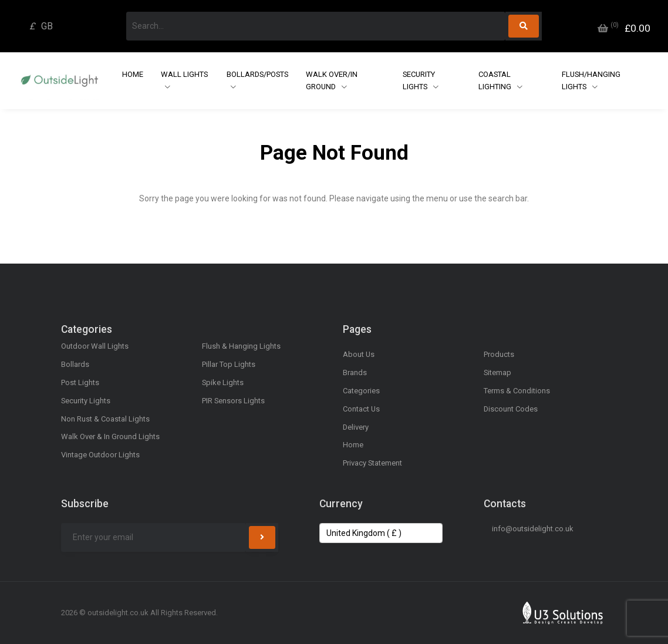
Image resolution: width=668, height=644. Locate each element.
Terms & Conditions (517, 391)
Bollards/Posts (257, 74)
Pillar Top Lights (229, 364)
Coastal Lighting (496, 80)
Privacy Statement (372, 463)
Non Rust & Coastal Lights (105, 419)
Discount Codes (511, 409)
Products (499, 354)
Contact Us (361, 409)
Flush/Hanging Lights (591, 80)
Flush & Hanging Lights (241, 346)
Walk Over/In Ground (332, 80)
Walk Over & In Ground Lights (110, 436)
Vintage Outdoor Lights (100, 455)
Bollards (75, 364)
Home (133, 74)
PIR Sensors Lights (233, 401)
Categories (361, 391)
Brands (355, 372)
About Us (359, 354)
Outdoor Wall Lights (95, 346)
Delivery (356, 427)
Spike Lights (223, 382)
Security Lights (419, 80)
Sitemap (497, 372)
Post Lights (80, 382)
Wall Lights (184, 74)
